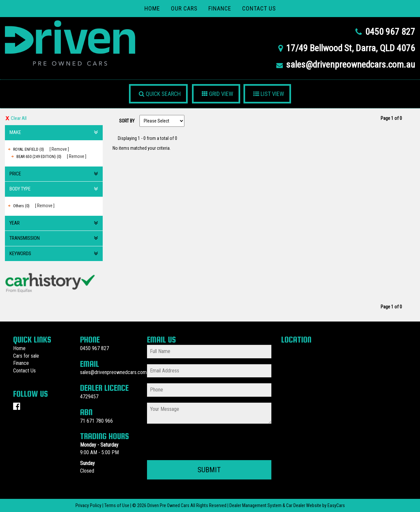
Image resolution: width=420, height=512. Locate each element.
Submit (209, 470)
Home (152, 8)
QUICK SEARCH (160, 94)
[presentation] (197, 442)
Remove (59, 149)
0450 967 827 (390, 32)
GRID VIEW (218, 94)
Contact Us (259, 8)
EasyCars (336, 505)
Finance (220, 8)
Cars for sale (26, 356)
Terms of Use (117, 505)
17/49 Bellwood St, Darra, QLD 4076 (351, 48)
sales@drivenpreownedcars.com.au (351, 65)
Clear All (19, 118)
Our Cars (184, 8)
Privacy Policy (89, 505)
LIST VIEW (269, 94)
